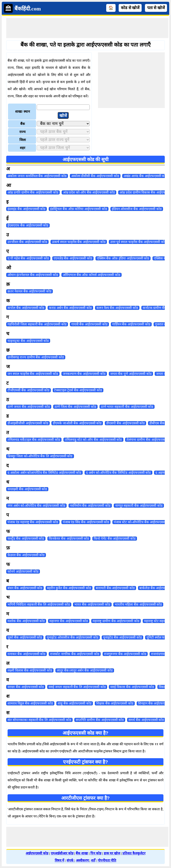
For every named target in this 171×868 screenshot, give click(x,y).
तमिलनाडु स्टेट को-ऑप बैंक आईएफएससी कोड (93, 440)
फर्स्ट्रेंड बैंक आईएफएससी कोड (26, 539)
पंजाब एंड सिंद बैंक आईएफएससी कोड (86, 522)
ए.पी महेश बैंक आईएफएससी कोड (28, 258)
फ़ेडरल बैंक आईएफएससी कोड (26, 555)
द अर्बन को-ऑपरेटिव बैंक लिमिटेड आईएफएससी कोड (118, 473)
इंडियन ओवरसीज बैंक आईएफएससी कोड (137, 209)
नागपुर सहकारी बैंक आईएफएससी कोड (139, 506)
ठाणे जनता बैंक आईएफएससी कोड (29, 407)
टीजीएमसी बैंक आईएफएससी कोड (28, 390)
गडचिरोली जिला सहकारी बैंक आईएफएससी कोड (37, 324)
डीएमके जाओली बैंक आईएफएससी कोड (77, 423)
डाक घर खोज (112, 853)
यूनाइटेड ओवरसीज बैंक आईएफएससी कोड (73, 637)
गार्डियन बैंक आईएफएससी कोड (131, 324)
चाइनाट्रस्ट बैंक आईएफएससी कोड (28, 341)
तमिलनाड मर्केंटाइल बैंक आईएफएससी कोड (34, 440)
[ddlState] (63, 132)
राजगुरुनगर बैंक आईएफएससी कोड (125, 654)
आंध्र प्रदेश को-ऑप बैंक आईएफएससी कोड (89, 192)
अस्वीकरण (83, 860)
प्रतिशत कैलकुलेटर (134, 853)
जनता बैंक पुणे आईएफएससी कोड (131, 374)
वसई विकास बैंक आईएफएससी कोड (132, 687)
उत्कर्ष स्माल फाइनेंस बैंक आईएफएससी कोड (79, 242)
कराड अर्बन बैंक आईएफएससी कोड (70, 308)
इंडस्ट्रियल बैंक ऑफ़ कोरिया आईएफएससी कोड (79, 209)
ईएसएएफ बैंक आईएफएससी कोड (28, 225)
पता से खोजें (156, 8)
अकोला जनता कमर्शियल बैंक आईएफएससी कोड (37, 176)
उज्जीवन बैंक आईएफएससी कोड (27, 242)
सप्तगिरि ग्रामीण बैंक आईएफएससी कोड (100, 720)
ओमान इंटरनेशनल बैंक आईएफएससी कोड (33, 275)
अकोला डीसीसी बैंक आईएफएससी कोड (95, 176)
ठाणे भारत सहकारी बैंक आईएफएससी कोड (127, 407)
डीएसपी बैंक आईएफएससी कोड (125, 423)
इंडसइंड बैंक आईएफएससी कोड (26, 209)
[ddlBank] (63, 124)
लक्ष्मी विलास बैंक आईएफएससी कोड (30, 670)
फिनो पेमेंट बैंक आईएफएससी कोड (115, 539)
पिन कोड (96, 853)
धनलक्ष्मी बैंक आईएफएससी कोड (27, 489)
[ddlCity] (63, 148)
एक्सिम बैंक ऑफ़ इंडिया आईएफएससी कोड (123, 258)
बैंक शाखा (82, 853)
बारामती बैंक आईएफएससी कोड (115, 588)
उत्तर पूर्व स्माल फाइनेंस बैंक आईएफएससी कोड (138, 242)
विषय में (60, 860)
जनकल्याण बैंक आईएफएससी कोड (84, 374)
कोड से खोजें (130, 8)
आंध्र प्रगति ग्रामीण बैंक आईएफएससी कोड (33, 192)
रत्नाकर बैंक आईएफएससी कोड (26, 654)
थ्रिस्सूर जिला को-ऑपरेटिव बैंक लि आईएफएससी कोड (40, 456)
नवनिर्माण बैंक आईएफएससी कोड (90, 506)
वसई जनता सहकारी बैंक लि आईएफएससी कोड (77, 687)
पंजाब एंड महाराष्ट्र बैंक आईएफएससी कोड (33, 522)
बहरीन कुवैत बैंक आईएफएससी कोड (69, 588)
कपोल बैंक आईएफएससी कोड (26, 308)
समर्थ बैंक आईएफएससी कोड (146, 720)
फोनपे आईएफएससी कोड (23, 572)
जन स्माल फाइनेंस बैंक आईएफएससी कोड (33, 374)
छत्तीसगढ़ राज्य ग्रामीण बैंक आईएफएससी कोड (36, 357)
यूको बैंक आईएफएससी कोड (25, 637)
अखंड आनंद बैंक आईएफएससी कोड (145, 176)
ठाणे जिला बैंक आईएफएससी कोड (75, 407)
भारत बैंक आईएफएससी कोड (92, 605)
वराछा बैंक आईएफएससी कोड (26, 687)
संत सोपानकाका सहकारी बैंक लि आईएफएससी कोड (39, 720)
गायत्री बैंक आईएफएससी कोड (89, 324)
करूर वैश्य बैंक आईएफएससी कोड (117, 308)
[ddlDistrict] (63, 140)
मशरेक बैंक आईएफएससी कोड (26, 621)
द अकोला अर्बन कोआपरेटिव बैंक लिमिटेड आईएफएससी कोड (44, 473)
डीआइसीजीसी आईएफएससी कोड (28, 423)
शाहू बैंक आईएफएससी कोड (75, 703)
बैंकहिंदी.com (28, 9)
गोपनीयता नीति (107, 860)
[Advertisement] (87, 28)
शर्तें (93, 860)
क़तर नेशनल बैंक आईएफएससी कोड (30, 291)
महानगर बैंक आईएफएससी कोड (69, 621)
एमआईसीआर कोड (62, 853)
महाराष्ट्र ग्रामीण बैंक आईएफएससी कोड (116, 621)
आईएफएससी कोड (37, 853)
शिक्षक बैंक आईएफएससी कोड (115, 703)
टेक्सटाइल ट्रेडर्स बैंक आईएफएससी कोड (78, 390)
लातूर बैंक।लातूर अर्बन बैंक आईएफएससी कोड (85, 670)
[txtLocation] (63, 107)
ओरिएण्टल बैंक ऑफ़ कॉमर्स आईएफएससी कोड (92, 275)
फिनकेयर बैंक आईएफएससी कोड (69, 539)
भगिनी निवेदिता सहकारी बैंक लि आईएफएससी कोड (39, 605)
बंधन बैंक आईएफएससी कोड (25, 588)
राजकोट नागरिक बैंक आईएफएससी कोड (75, 654)
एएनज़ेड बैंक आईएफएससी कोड (73, 258)
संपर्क (70, 860)
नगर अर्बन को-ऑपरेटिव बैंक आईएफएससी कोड (36, 506)
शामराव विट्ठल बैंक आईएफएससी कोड (30, 703)
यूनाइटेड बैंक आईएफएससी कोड (122, 637)
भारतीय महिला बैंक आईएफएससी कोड (138, 605)
